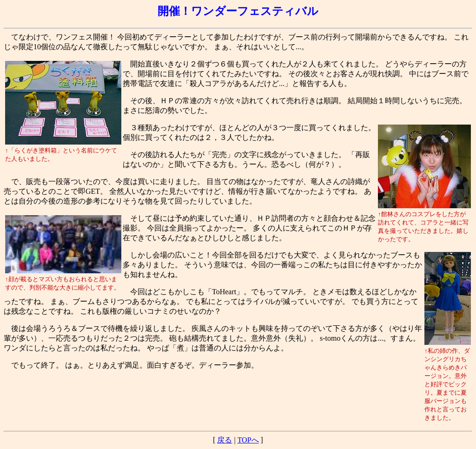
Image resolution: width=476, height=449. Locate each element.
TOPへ (248, 440)
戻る (225, 440)
